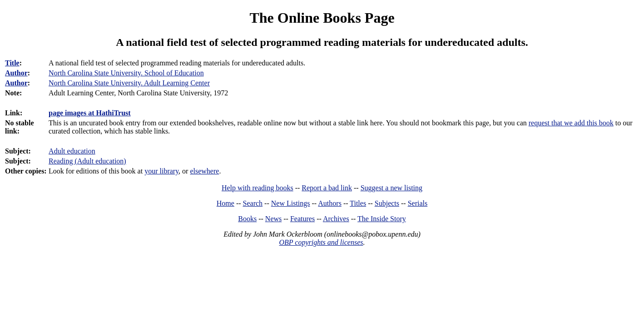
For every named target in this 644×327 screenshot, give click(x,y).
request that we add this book (571, 123)
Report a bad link (327, 188)
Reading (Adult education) (87, 161)
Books (247, 219)
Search (253, 203)
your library (161, 171)
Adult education (72, 151)
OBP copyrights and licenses (321, 242)
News (273, 219)
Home (225, 203)
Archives (336, 219)
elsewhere (204, 171)
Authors (330, 203)
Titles (358, 203)
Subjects (387, 203)
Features (302, 219)
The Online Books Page (322, 18)
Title (12, 63)
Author (16, 73)
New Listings (291, 203)
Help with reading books (258, 188)
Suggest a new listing (391, 188)
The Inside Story (382, 219)
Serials (418, 203)
